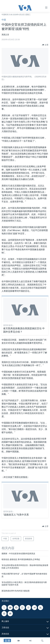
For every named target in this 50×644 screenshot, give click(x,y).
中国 (4, 20)
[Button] (45, 45)
